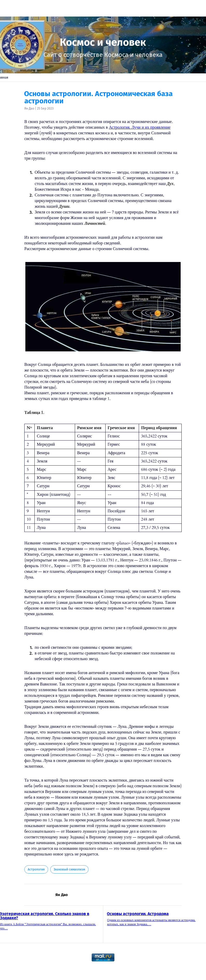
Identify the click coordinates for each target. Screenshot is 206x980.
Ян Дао (29, 109)
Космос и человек (103, 42)
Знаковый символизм (69, 869)
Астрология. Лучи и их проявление (140, 127)
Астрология (36, 869)
